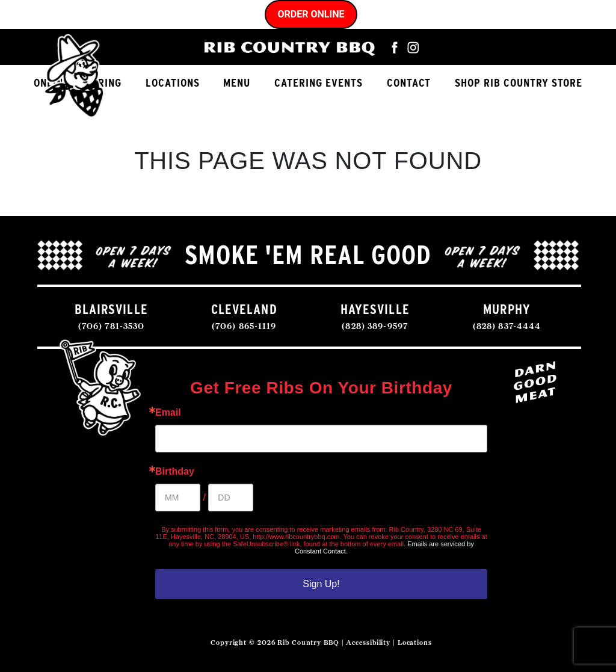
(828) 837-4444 (507, 326)
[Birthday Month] (178, 498)
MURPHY (507, 309)
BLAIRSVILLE (111, 309)
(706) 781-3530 (112, 326)
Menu (237, 83)
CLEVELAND (244, 309)
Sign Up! (321, 584)
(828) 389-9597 (375, 326)
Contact (409, 83)
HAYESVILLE (375, 309)
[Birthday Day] (231, 498)
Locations (173, 83)
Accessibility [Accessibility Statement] (368, 643)
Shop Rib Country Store (518, 83)
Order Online (311, 14)
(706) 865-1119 (244, 326)
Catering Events (318, 83)
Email (168, 413)
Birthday (175, 472)
